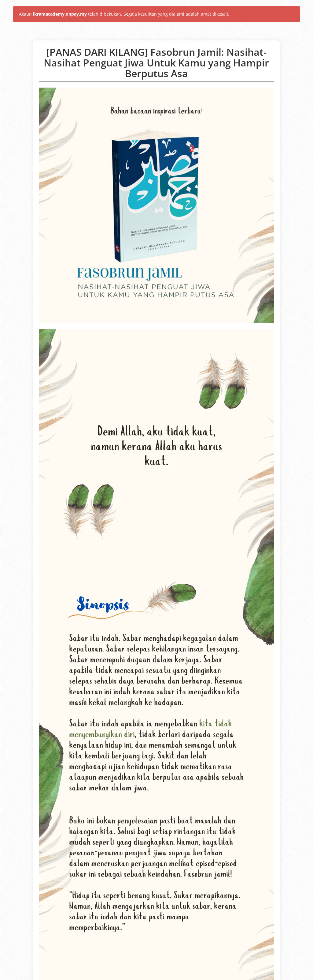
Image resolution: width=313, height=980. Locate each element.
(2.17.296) (179, 974)
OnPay (131, 974)
